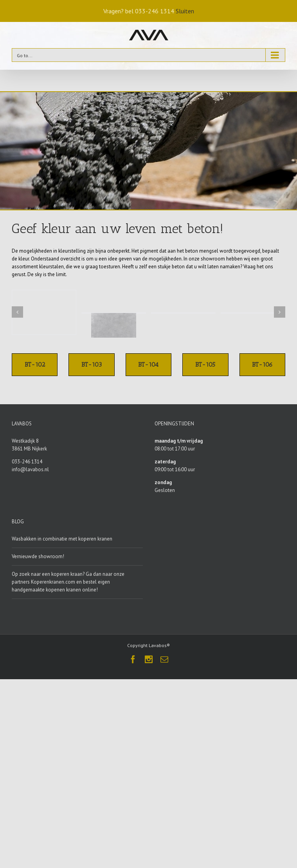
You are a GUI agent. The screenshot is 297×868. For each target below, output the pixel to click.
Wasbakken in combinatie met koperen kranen (62, 539)
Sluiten (185, 11)
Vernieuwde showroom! (38, 556)
